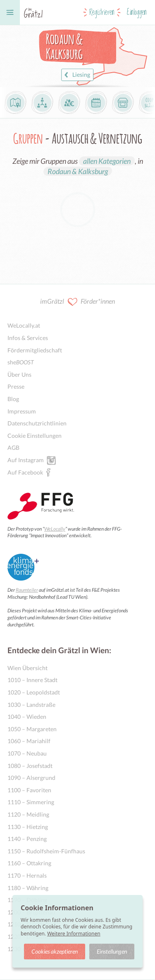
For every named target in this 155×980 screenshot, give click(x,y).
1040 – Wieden (27, 717)
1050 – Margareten (32, 729)
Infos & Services (28, 338)
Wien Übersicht (27, 668)
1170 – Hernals (27, 875)
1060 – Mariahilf (29, 741)
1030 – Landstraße (31, 705)
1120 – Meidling (28, 814)
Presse (16, 386)
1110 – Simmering (31, 802)
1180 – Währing (28, 888)
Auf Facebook (25, 472)
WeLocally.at (24, 325)
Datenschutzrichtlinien (37, 423)
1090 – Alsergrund (31, 778)
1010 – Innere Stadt (32, 680)
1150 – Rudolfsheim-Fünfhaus (46, 851)
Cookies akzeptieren (55, 951)
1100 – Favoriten (29, 790)
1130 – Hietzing (28, 827)
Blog (13, 399)
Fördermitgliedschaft (35, 350)
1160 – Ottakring (29, 863)
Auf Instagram (26, 460)
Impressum (22, 411)
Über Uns (19, 374)
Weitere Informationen (74, 934)
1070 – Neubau (27, 753)
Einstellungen (112, 951)
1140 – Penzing (27, 839)
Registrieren (102, 12)
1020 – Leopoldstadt (34, 692)
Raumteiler (27, 590)
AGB (13, 447)
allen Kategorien (107, 161)
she (21, 362)
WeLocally (55, 529)
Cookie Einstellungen (35, 436)
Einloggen (137, 12)
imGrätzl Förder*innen (77, 302)
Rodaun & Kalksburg (78, 171)
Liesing (76, 75)
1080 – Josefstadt (30, 766)
